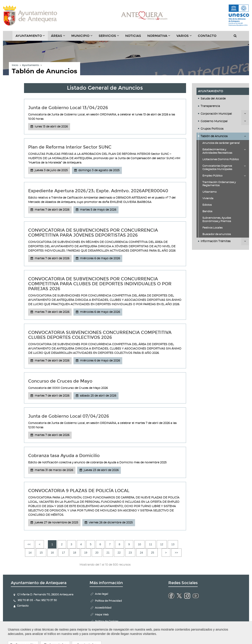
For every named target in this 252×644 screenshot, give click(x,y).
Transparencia (210, 106)
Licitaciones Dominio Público (221, 159)
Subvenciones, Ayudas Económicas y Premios (217, 220)
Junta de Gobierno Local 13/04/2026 (68, 108)
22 (119, 553)
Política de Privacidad (108, 601)
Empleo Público (212, 176)
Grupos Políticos (212, 129)
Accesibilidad (103, 608)
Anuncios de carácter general (221, 143)
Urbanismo (209, 192)
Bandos (207, 211)
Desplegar (245, 113)
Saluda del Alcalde (213, 99)
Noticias (133, 36)
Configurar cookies (107, 629)
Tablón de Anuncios (214, 136)
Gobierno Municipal (214, 121)
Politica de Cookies (107, 622)
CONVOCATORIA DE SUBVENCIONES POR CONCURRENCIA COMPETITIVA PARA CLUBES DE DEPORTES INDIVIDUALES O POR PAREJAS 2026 (100, 284)
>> (176, 553)
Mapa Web (102, 615)
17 (63, 553)
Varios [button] (186, 37)
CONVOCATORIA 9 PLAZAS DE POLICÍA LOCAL (79, 491)
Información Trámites (216, 242)
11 (151, 544)
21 (108, 553)
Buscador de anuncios (217, 234)
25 (153, 553)
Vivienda (208, 198)
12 (162, 544)
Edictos (207, 205)
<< (29, 544)
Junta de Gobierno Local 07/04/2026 (69, 416)
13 (173, 544)
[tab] (223, 99)
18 (75, 553)
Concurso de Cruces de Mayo (60, 381)
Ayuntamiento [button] (32, 37)
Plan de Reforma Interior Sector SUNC (70, 147)
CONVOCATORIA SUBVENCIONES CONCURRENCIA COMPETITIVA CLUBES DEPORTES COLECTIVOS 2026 (100, 335)
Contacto (207, 36)
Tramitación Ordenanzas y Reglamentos (219, 184)
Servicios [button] (110, 37)
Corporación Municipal (216, 114)
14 (30, 553)
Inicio (15, 65)
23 (130, 553)
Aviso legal (101, 594)
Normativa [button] (160, 37)
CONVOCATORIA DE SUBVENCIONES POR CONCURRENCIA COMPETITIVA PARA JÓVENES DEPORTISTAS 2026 (93, 233)
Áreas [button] (60, 37)
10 (139, 544)
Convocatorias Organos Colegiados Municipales (217, 168)
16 (52, 553)
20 (97, 553)
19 (86, 553)
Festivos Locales (212, 228)
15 (41, 553)
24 (141, 553)
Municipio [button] (83, 37)
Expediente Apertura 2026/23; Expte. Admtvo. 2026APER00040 (98, 191)
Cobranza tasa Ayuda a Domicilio (64, 456)
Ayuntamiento (31, 65)
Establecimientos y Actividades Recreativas (217, 151)
